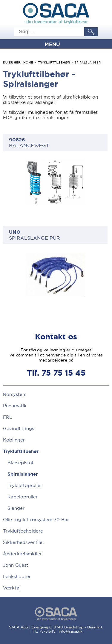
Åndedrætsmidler (22, 554)
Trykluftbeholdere (23, 531)
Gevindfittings (19, 428)
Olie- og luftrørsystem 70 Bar (36, 520)
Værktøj (12, 588)
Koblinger (14, 440)
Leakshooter (17, 576)
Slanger (16, 508)
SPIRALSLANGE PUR (55, 235)
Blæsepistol (20, 463)
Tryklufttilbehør (54, 62)
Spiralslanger (23, 474)
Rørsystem (15, 394)
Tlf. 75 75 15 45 (56, 373)
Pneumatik (15, 406)
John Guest (16, 565)
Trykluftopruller (25, 486)
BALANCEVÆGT (55, 142)
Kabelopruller (23, 497)
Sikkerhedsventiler (24, 542)
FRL (7, 417)
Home (28, 62)
